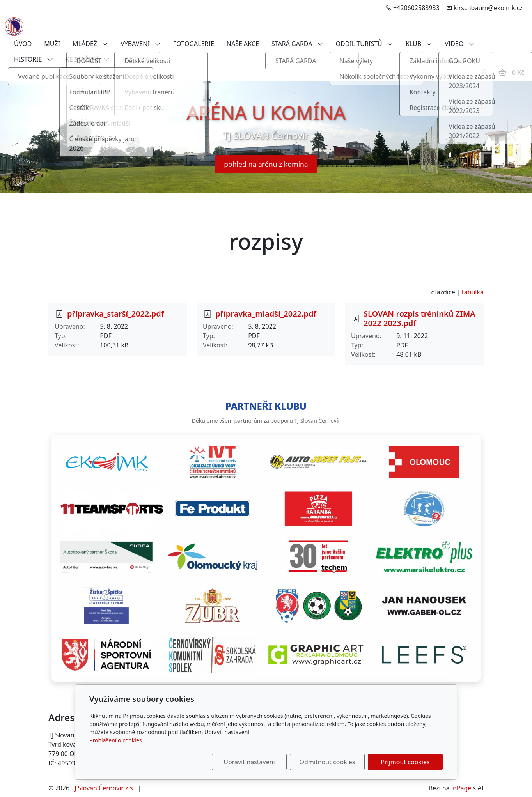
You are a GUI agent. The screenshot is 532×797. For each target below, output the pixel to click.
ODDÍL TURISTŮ (364, 44)
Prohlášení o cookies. (116, 740)
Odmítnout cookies (327, 762)
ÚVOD (23, 44)
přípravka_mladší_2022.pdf (266, 314)
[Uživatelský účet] (484, 73)
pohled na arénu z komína (266, 164)
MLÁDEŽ (90, 44)
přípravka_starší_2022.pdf (115, 314)
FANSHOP (136, 59)
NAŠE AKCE (243, 44)
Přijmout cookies (405, 762)
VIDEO (459, 44)
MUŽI (52, 44)
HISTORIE (34, 59)
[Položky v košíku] (502, 73)
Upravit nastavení (249, 762)
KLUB (419, 44)
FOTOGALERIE (194, 44)
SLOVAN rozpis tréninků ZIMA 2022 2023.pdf (419, 318)
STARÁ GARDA (297, 44)
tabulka (473, 292)
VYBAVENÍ (141, 44)
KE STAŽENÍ (88, 59)
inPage (461, 788)
